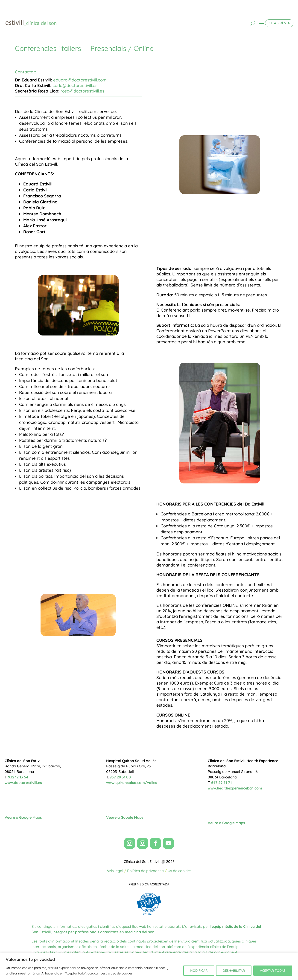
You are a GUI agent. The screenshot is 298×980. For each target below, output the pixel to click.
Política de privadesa (145, 871)
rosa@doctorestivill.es (82, 91)
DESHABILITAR (234, 971)
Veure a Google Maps (23, 817)
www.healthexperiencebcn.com (235, 788)
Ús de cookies (180, 871)
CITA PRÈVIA (279, 23)
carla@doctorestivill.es (75, 85)
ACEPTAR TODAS (273, 971)
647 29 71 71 (221, 783)
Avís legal (115, 871)
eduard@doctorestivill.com (80, 80)
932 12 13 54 (18, 777)
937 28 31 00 (120, 777)
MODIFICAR (199, 971)
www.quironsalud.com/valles (132, 783)
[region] (149, 966)
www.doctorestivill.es (23, 783)
